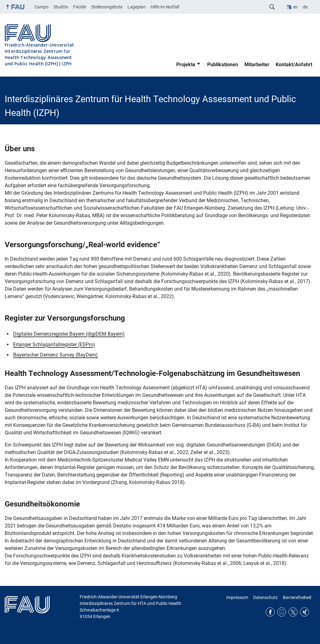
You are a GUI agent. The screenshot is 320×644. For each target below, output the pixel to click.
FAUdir (80, 7)
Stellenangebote (107, 7)
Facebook (270, 612)
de (305, 7)
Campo (41, 7)
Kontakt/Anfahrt (294, 65)
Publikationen (223, 65)
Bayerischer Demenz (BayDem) (55, 355)
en (295, 7)
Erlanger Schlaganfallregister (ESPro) (54, 344)
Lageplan (137, 7)
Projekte (186, 65)
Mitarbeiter (257, 65)
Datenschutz (265, 597)
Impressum (237, 597)
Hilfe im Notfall (165, 7)
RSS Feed (282, 612)
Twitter (293, 612)
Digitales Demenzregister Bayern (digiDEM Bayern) (69, 334)
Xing (305, 612)
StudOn (61, 7)
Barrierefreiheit (297, 597)
